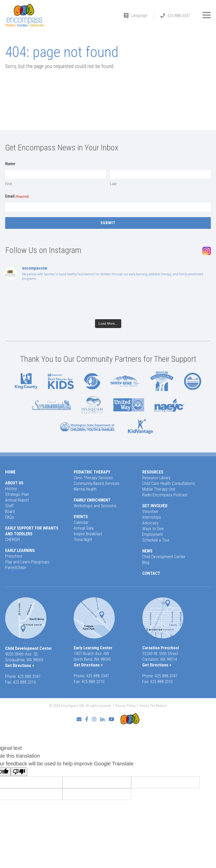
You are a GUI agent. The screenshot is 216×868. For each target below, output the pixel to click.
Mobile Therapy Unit (159, 489)
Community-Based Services (97, 483)
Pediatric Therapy (92, 472)
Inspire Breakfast (88, 534)
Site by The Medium (153, 706)
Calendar (81, 522)
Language (139, 15)
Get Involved (155, 506)
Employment (153, 534)
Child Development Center (164, 557)
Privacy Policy (126, 706)
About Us (14, 483)
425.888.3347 (179, 16)
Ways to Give (153, 529)
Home (10, 472)
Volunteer (150, 512)
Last (113, 184)
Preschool (14, 556)
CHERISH (12, 540)
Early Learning (20, 550)
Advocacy (150, 523)
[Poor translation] (19, 772)
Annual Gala (84, 528)
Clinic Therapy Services (93, 478)
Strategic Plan (17, 494)
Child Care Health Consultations (169, 483)
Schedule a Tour (156, 540)
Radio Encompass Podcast (165, 495)
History (11, 489)
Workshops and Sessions (95, 506)
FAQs (10, 517)
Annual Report (17, 500)
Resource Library (156, 478)
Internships (152, 517)
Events (81, 517)
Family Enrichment (92, 500)
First (9, 184)
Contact (151, 573)
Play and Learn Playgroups (27, 562)
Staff (9, 506)
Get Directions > (20, 666)
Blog (146, 562)
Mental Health (85, 489)
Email (17, 197)
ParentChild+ (16, 568)
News (147, 551)
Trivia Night (83, 540)
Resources (153, 472)
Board (10, 512)
